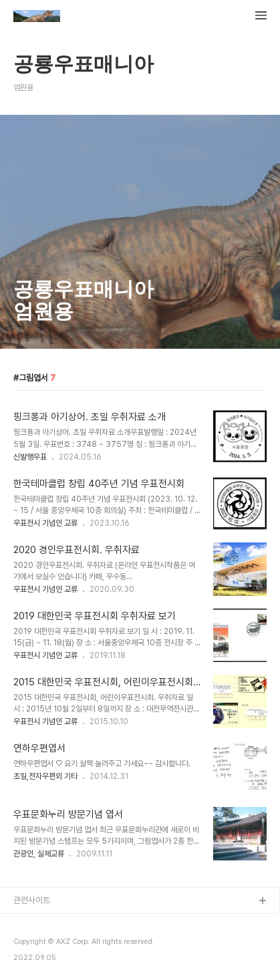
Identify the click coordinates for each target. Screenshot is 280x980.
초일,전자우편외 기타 (45, 776)
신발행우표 (30, 457)
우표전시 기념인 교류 (45, 523)
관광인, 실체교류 (39, 854)
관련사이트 (32, 900)
